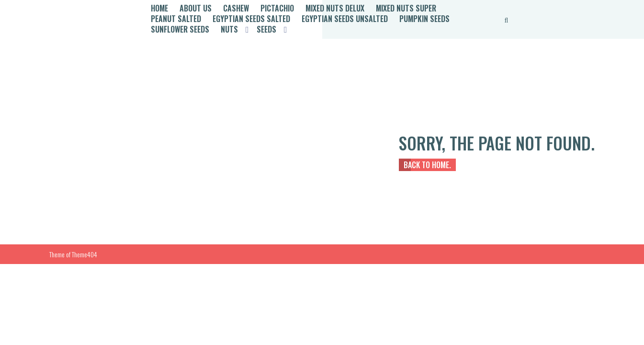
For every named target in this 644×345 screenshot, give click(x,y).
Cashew (236, 8)
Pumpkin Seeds (424, 19)
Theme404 (85, 254)
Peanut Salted (176, 19)
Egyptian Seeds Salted (251, 19)
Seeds (266, 29)
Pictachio (277, 8)
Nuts (229, 29)
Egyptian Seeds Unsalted (345, 19)
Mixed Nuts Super (406, 8)
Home (159, 8)
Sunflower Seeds (180, 29)
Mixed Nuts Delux (335, 8)
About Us (196, 8)
